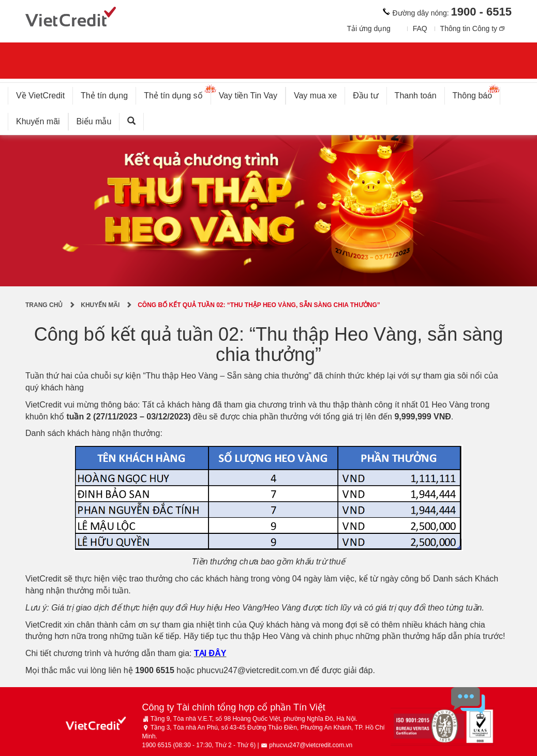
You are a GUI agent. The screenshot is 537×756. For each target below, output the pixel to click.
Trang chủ (44, 305)
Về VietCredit (40, 96)
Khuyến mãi (38, 121)
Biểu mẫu (94, 121)
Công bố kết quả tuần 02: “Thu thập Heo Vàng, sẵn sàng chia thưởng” (259, 305)
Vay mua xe (315, 96)
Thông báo (477, 93)
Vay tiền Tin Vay (252, 93)
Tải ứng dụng (368, 28)
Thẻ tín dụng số (177, 93)
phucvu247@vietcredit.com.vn (253, 670)
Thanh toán (416, 96)
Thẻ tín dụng (104, 96)
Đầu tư (366, 96)
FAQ (420, 28)
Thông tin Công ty (469, 28)
